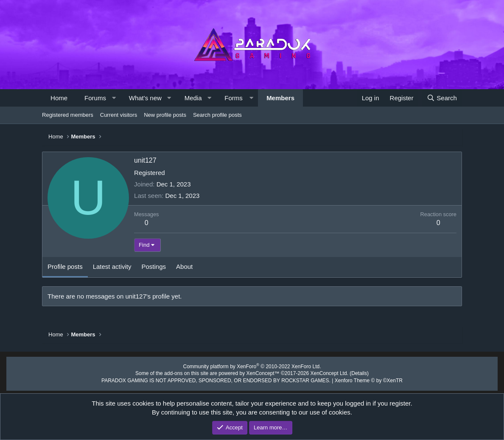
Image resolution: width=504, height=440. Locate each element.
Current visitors (119, 115)
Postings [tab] (154, 267)
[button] (113, 98)
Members (280, 98)
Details (350, 372)
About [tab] (184, 267)
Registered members (68, 115)
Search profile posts (217, 115)
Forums (95, 98)
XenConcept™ (262, 372)
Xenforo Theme (359, 379)
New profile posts (165, 115)
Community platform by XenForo (252, 366)
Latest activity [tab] (112, 267)
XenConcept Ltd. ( (324, 372)
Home (59, 98)
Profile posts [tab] (65, 267)
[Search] (442, 98)
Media (193, 98)
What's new (145, 98)
